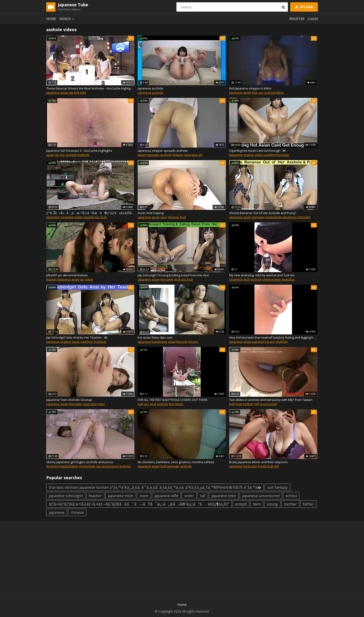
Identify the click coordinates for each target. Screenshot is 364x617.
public (78, 217)
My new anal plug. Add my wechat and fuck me (262, 275)
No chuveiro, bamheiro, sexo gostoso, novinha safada (176, 462)
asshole (158, 92)
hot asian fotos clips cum (155, 337)
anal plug (288, 279)
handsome (159, 342)
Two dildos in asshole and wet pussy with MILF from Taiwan (271, 400)
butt (83, 92)
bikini (280, 92)
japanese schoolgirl (297, 217)
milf (257, 404)
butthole (83, 155)
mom (239, 404)
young (272, 504)
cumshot (258, 342)
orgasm (249, 155)
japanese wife (166, 496)
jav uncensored (107, 466)
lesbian (51, 279)
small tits (281, 342)
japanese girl (193, 155)
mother (248, 404)
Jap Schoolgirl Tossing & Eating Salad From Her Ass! (173, 275)
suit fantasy (277, 487)
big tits (262, 466)
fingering (52, 466)
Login (313, 19)
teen (102, 404)
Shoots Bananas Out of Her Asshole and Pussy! (263, 213)
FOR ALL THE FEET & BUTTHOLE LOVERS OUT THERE (173, 400)
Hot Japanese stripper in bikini (250, 88)
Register (297, 19)
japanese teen (224, 496)
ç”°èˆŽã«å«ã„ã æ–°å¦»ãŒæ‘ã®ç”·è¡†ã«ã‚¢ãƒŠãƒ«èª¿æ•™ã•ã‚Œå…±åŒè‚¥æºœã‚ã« (90, 213)
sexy (164, 217)
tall (203, 496)
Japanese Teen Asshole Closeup (69, 400)
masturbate (274, 217)
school (291, 496)
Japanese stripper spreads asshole (163, 151)
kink (77, 92)
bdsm (89, 279)
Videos (67, 19)
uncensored (268, 404)
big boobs (250, 466)
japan (142, 155)
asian (64, 92)
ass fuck (101, 217)
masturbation (69, 466)
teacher (95, 496)
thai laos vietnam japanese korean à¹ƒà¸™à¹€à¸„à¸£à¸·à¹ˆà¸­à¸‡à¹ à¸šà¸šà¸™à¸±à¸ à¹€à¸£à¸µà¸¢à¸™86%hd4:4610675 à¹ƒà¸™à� (155, 487)
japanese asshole (150, 88)
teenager (153, 155)
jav (71, 92)
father (308, 504)
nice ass (258, 92)
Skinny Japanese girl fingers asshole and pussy (80, 462)
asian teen (90, 404)
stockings (100, 342)
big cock (182, 342)
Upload (304, 7)
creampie (67, 217)
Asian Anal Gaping (151, 213)
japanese (53, 92)
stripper (178, 155)
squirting (269, 155)
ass (62, 155)
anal (183, 217)
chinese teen (271, 279)
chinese (173, 217)
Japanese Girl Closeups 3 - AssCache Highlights (79, 151)
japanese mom (121, 496)
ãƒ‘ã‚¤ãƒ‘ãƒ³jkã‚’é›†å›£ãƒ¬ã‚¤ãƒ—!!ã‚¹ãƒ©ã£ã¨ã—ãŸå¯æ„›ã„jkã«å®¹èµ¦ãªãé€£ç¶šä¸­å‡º (139, 504)
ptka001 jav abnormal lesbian (67, 275)
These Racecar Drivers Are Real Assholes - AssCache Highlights (90, 88)
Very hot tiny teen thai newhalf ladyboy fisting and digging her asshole (273, 337)
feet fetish (176, 404)
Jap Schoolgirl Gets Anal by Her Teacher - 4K (77, 337)
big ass (193, 342)
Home (51, 19)
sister (189, 496)
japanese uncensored (261, 496)
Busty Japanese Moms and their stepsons (258, 462)
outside (89, 217)
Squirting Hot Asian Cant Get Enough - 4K (258, 151)
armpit (241, 504)
